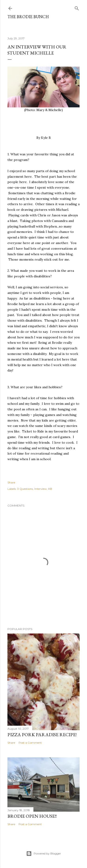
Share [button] (11, 482)
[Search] (77, 7)
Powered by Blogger (44, 854)
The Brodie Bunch (28, 17)
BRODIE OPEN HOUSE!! (32, 816)
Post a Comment (30, 743)
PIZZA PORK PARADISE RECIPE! (42, 735)
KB (50, 489)
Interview (41, 489)
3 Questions (25, 489)
